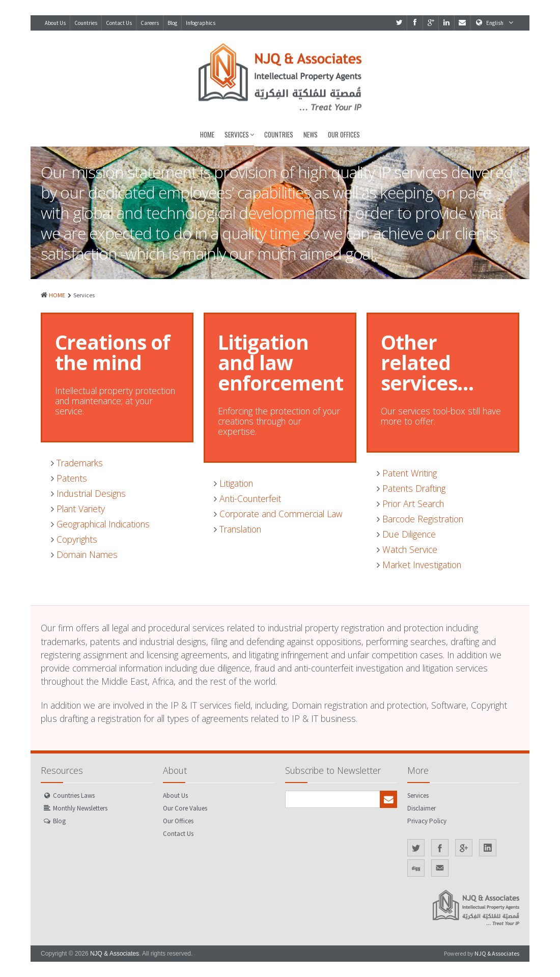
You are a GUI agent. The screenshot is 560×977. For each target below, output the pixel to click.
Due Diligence (406, 534)
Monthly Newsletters (80, 808)
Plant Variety (78, 509)
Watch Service (407, 549)
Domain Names (84, 554)
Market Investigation (419, 565)
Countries (86, 23)
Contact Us (119, 23)
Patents (69, 478)
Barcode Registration (420, 519)
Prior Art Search (410, 504)
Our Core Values (185, 808)
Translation (237, 529)
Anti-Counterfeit (247, 498)
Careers (150, 23)
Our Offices (344, 134)
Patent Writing (407, 473)
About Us (55, 23)
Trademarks (77, 463)
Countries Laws (74, 795)
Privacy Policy (427, 821)
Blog (172, 23)
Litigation (233, 483)
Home (207, 134)
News (311, 134)
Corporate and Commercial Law (278, 514)
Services (239, 134)
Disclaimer (422, 808)
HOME (57, 295)
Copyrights (74, 539)
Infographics (201, 23)
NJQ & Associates (115, 954)
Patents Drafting (411, 488)
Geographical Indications (100, 524)
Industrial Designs (88, 493)
